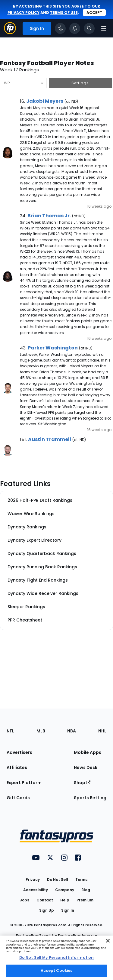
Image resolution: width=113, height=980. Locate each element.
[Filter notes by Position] (23, 83)
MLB (41, 731)
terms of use (64, 13)
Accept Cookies (57, 970)
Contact (45, 900)
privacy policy (24, 13)
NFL (10, 731)
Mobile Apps (88, 752)
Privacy (33, 879)
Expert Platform (24, 783)
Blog (86, 890)
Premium (85, 900)
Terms (81, 879)
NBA (72, 731)
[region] (56, 958)
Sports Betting (90, 798)
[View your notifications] (75, 28)
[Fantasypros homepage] (10, 32)
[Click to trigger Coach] (60, 28)
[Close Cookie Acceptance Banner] (108, 941)
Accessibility (36, 890)
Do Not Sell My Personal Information (56, 957)
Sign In (68, 910)
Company (65, 890)
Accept (94, 13)
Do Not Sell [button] (58, 879)
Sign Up (47, 910)
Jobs (25, 900)
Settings (80, 83)
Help (65, 900)
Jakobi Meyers (45, 101)
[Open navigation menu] (104, 28)
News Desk (86, 767)
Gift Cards (18, 798)
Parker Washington (53, 348)
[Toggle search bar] (89, 28)
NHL (102, 731)
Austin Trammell (50, 439)
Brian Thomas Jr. (49, 216)
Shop (82, 783)
